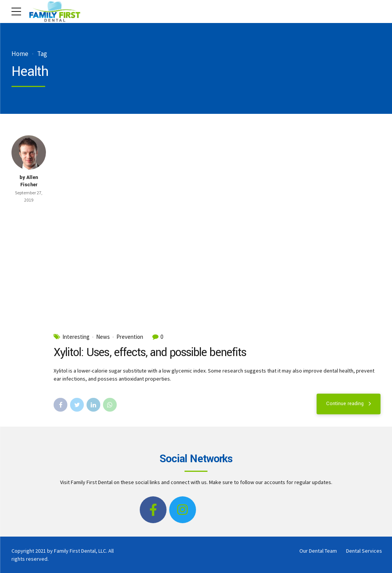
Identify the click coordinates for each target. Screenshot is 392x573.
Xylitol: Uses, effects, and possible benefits (150, 352)
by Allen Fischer (29, 181)
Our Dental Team (318, 551)
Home (20, 54)
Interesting (76, 337)
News (103, 337)
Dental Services (364, 551)
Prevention (130, 337)
